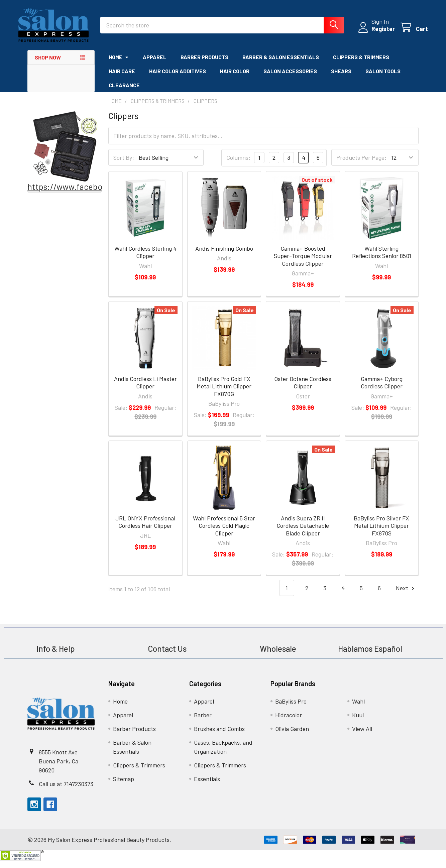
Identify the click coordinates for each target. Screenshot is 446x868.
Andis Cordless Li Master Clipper (145, 390)
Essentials (207, 786)
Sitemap (124, 786)
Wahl (358, 708)
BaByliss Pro (291, 708)
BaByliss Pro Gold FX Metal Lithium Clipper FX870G (224, 393)
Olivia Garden (292, 736)
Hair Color (235, 78)
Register (374, 33)
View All (362, 736)
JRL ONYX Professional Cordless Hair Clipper (145, 529)
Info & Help (56, 656)
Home (119, 64)
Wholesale (279, 656)
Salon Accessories (290, 78)
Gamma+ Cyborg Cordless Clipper (382, 390)
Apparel (155, 64)
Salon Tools (383, 78)
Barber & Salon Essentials (281, 64)
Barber (203, 722)
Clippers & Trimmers (361, 64)
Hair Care (122, 78)
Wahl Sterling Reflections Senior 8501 (382, 259)
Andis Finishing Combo (224, 255)
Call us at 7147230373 (66, 791)
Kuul (358, 722)
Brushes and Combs (219, 736)
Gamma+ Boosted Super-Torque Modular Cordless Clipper (303, 263)
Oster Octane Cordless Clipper (303, 390)
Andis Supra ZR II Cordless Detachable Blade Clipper (303, 533)
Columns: (238, 164)
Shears (341, 78)
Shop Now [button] (48, 64)
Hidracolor (289, 722)
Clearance (124, 92)
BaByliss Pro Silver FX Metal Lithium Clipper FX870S (381, 533)
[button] (65, 153)
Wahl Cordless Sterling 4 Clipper (145, 259)
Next (406, 595)
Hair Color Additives (178, 78)
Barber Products (204, 64)
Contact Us (167, 656)
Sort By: (124, 164)
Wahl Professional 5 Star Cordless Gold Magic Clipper (224, 533)
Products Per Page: (361, 164)
